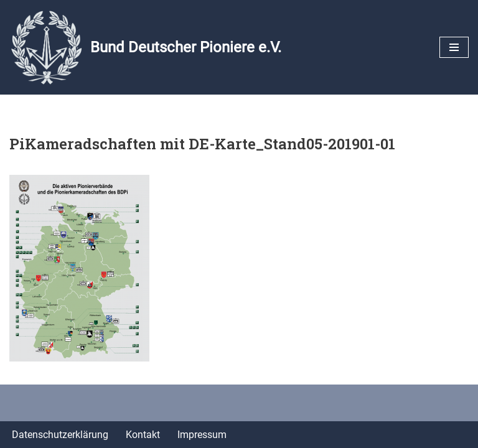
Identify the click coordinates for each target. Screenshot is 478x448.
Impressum (202, 435)
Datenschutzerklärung (60, 435)
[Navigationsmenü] (454, 47)
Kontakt (143, 435)
